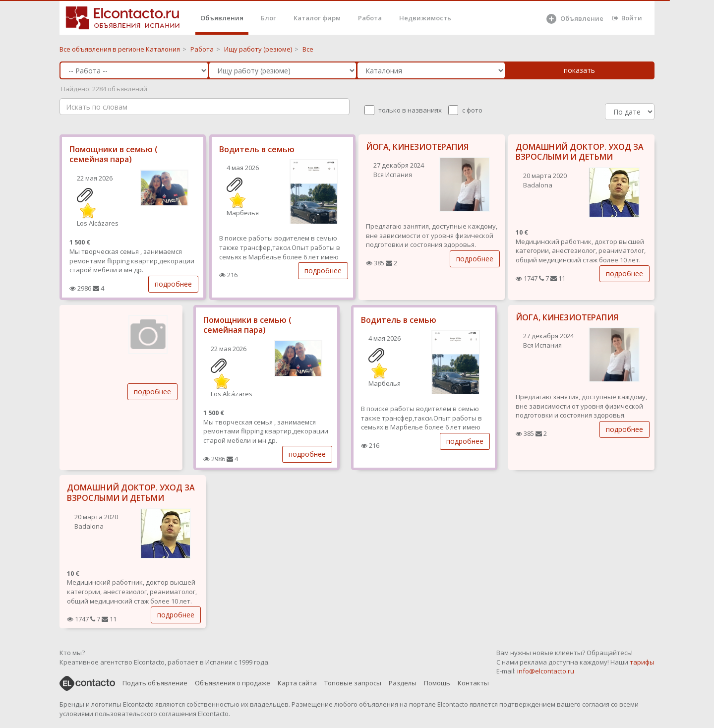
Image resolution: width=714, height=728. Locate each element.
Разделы (403, 683)
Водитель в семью (257, 149)
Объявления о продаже (233, 683)
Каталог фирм (317, 18)
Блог (268, 18)
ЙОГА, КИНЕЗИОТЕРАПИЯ (417, 147)
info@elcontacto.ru (546, 671)
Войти (627, 18)
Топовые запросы (353, 683)
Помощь (437, 683)
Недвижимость (425, 18)
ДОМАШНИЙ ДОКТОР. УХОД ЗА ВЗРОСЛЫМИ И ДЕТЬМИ (580, 152)
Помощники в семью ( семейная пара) (114, 154)
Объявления (222, 18)
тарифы (642, 662)
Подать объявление (155, 683)
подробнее (173, 284)
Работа (370, 18)
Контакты (473, 683)
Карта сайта (297, 683)
